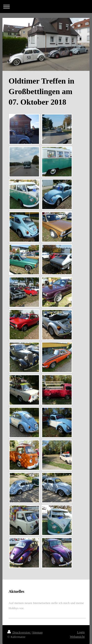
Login (81, 632)
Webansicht (77, 637)
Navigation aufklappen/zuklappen (46, 6)
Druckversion (19, 632)
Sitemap (37, 632)
